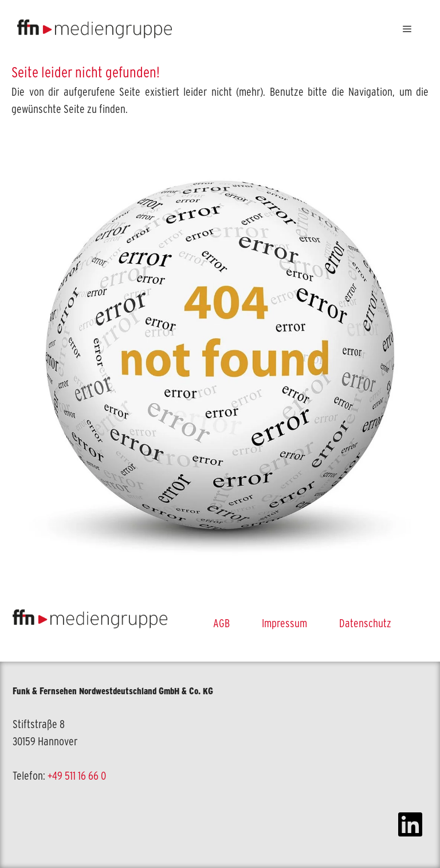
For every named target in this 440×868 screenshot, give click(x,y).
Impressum (284, 623)
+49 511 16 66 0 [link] (77, 776)
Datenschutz (365, 623)
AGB (221, 623)
